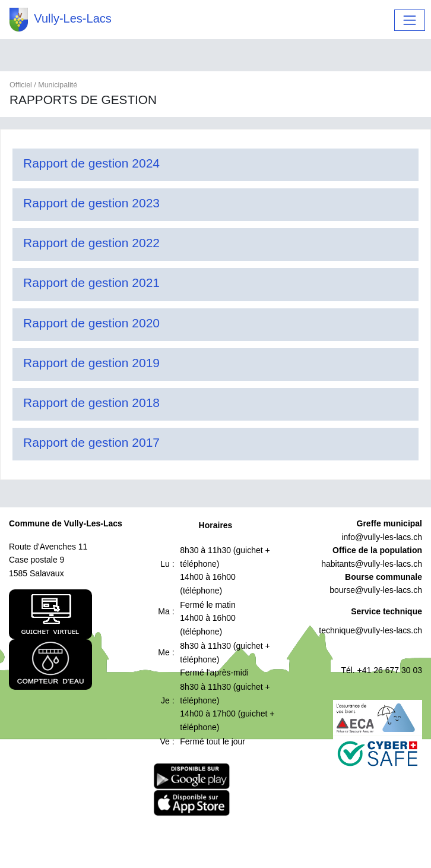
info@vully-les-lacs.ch (382, 537)
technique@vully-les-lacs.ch (370, 630)
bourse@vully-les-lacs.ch (376, 590)
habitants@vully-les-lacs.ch (372, 564)
